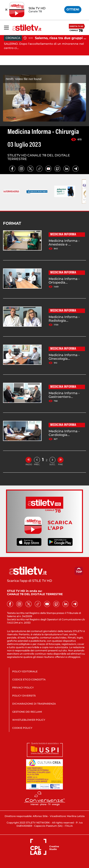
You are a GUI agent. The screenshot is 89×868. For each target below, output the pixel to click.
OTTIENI (73, 9)
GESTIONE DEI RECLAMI (27, 712)
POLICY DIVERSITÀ (24, 696)
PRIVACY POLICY (23, 688)
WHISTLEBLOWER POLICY (29, 720)
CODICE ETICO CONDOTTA (29, 679)
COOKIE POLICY (22, 728)
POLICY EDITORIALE (25, 671)
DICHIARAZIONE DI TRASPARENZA (34, 704)
